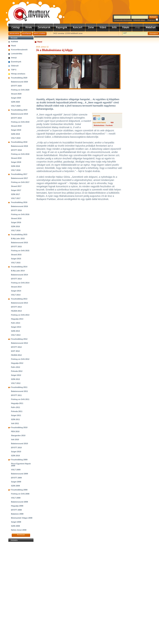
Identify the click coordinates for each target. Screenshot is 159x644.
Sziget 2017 (16, 190)
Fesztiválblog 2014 (19, 267)
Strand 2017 (16, 186)
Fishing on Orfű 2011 (20, 399)
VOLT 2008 (16, 498)
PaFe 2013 (16, 323)
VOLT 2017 (16, 198)
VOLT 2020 (16, 106)
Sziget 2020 (16, 98)
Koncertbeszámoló (19, 50)
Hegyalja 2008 (17, 506)
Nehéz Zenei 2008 (19, 530)
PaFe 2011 (16, 407)
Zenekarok (44, 27)
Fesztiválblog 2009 (19, 460)
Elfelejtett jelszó (139, 20)
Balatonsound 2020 (19, 82)
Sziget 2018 (16, 162)
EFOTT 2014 (16, 279)
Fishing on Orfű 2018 (20, 154)
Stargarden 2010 (18, 435)
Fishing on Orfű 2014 (20, 283)
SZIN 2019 (15, 134)
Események (16, 62)
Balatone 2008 (17, 514)
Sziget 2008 (16, 522)
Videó (103, 27)
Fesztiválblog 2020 (19, 78)
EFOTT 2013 (16, 307)
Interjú (14, 58)
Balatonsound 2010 (19, 444)
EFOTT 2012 (16, 347)
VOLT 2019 (16, 138)
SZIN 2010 (15, 456)
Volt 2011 (15, 423)
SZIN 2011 (15, 419)
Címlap (16, 27)
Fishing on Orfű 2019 (20, 122)
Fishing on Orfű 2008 (20, 494)
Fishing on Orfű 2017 (20, 182)
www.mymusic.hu (29, 11)
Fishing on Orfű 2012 (20, 359)
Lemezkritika (17, 54)
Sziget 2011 (16, 415)
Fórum (126, 27)
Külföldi (14, 42)
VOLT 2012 (16, 383)
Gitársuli (15, 66)
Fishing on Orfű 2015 (20, 251)
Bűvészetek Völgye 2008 (22, 518)
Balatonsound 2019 (19, 114)
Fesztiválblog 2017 (19, 174)
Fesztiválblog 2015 (19, 234)
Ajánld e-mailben (40, 34)
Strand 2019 (16, 126)
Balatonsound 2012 (19, 343)
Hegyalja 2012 (17, 363)
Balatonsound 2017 (19, 178)
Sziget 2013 (16, 327)
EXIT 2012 (15, 351)
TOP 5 (14, 70)
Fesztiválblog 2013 (19, 299)
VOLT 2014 (16, 295)
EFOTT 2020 (16, 86)
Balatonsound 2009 (19, 474)
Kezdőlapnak (27, 34)
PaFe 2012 (16, 367)
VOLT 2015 (16, 263)
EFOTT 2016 (16, 210)
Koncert (78, 27)
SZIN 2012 (15, 379)
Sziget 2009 (16, 482)
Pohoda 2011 (17, 411)
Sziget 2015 (16, 259)
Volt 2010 (15, 439)
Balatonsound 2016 (19, 206)
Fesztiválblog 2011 (19, 387)
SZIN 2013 (15, 331)
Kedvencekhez (14, 34)
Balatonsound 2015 (19, 243)
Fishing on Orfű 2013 (20, 315)
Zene (91, 27)
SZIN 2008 (15, 526)
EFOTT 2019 (16, 118)
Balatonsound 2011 (19, 391)
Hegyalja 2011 (17, 403)
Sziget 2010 (16, 452)
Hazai (13, 46)
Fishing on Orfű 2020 (20, 90)
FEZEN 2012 (16, 355)
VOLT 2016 (16, 230)
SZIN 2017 (15, 194)
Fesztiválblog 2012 (19, 339)
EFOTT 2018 (16, 150)
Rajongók (62, 27)
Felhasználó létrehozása (123, 20)
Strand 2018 (16, 158)
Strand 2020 (16, 94)
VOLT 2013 (16, 335)
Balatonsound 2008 (19, 502)
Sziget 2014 (16, 291)
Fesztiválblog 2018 (19, 142)
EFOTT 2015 (16, 247)
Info (114, 27)
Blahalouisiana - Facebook (103, 125)
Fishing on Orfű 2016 (20, 214)
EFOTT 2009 (16, 478)
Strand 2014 (16, 287)
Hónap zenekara (18, 74)
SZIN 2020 (15, 102)
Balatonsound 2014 (19, 275)
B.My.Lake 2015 (18, 239)
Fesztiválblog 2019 (19, 110)
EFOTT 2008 (16, 510)
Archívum (21, 535)
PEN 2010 (15, 431)
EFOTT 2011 (16, 395)
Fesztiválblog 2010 (19, 427)
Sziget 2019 (16, 130)
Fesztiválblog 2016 (19, 202)
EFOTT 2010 (16, 448)
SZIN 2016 (15, 226)
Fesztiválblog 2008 (19, 490)
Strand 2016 (16, 218)
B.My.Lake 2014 (18, 271)
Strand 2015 (16, 255)
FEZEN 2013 (16, 311)
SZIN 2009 (15, 486)
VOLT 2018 (16, 170)
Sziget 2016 (16, 222)
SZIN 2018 (15, 166)
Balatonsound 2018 (19, 146)
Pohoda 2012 (17, 371)
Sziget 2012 (16, 375)
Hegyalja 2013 (17, 319)
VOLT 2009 (16, 470)
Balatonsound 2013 (19, 303)
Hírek (29, 27)
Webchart (151, 27)
